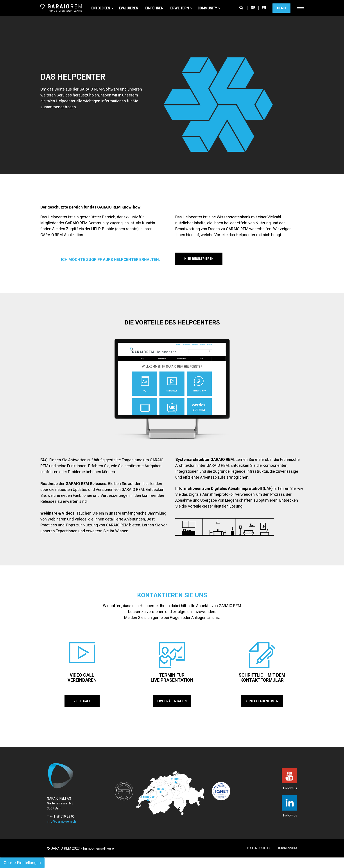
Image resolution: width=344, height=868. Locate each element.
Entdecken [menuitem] (101, 8)
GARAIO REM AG (59, 798)
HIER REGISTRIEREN (199, 259)
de (253, 8)
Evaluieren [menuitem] (129, 8)
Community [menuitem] (207, 8)
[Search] (241, 8)
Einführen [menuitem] (154, 8)
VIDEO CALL (82, 701)
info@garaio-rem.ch (61, 822)
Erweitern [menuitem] (180, 8)
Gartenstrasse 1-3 (60, 803)
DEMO (281, 8)
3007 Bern (54, 808)
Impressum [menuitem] (288, 848)
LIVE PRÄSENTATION (172, 701)
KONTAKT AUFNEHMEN (262, 701)
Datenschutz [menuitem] (259, 848)
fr (264, 8)
